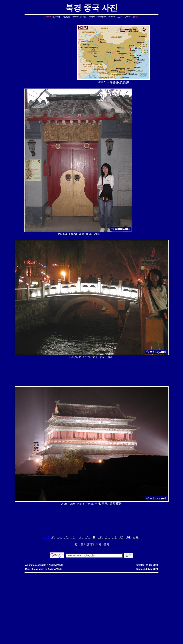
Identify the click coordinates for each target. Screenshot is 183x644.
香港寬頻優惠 (120, 574)
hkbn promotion (69, 574)
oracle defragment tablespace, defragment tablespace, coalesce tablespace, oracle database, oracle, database (121, 619)
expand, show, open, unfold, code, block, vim (49, 641)
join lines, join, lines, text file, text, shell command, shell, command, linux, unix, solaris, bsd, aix (83, 596)
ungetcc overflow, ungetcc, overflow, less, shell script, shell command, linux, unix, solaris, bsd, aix (129, 610)
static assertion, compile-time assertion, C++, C (91, 581)
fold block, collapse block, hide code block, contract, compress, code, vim (108, 639)
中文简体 (56, 17)
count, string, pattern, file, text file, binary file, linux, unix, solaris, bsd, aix (67, 593)
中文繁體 (66, 17)
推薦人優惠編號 (146, 574)
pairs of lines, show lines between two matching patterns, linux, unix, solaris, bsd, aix (33, 598)
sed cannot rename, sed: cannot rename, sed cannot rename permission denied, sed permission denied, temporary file (105, 622)
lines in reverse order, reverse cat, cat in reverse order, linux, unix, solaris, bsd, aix (151, 596)
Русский (127, 17)
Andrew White (56, 565)
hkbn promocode (56, 574)
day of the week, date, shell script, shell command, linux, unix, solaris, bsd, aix (88, 586)
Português (102, 17)
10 (108, 537)
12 (121, 537)
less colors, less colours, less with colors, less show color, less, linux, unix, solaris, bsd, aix (78, 608)
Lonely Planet (119, 82)
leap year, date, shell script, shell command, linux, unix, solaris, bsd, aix (151, 584)
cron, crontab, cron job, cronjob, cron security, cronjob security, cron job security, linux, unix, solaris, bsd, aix (82, 584)
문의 (106, 544)
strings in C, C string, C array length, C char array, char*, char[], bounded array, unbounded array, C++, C (71, 588)
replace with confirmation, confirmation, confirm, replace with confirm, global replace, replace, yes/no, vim (107, 641)
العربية (119, 17)
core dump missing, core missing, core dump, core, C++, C (87, 582)
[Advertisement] (51, 55)
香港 (104, 574)
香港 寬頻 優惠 (96, 574)
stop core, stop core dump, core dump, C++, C (128, 582)
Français (92, 17)
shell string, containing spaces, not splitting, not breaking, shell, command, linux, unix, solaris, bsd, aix (107, 624)
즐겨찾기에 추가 (91, 544)
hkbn (77, 574)
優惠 (112, 574)
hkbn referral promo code (11, 574)
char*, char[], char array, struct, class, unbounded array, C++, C (136, 588)
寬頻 (108, 574)
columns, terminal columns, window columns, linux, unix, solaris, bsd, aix (83, 637)
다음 (136, 537)
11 (115, 537)
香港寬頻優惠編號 (132, 574)
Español (75, 17)
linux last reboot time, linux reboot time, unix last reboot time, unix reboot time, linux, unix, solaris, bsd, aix (121, 620)
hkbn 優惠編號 (85, 574)
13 (128, 537)
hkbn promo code (42, 574)
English (48, 17)
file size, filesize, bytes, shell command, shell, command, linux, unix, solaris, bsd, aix (83, 605)
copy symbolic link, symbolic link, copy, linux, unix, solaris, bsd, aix (39, 582)
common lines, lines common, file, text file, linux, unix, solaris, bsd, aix (57, 591)
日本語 (83, 17)
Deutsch (111, 17)
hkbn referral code (28, 574)
